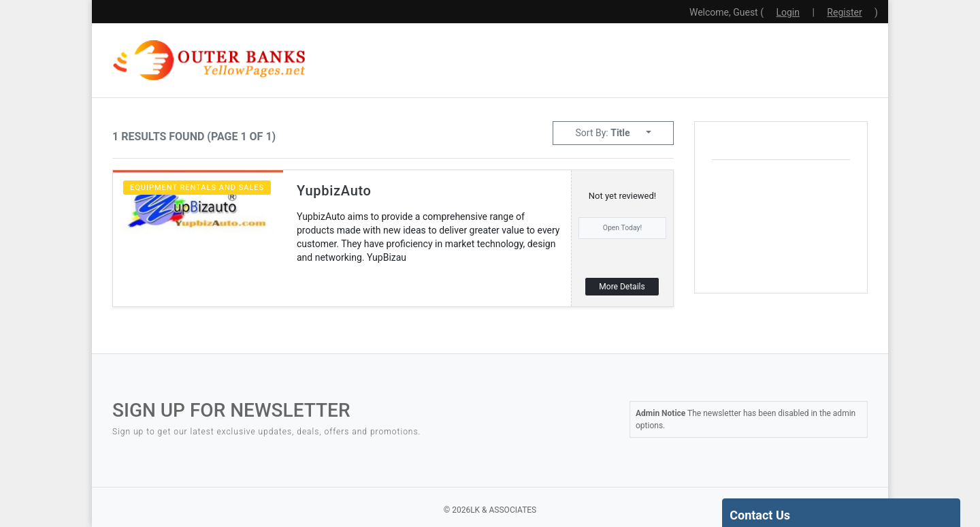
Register (844, 12)
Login (788, 12)
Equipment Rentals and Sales (197, 188)
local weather (814, 269)
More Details (622, 287)
